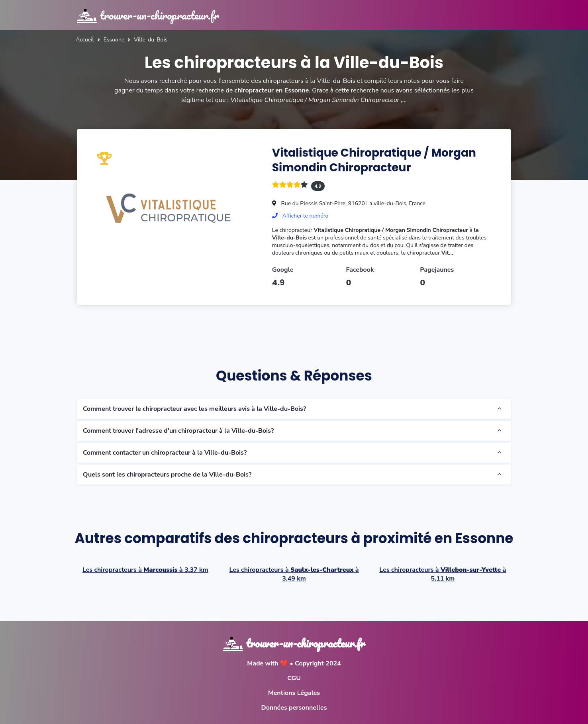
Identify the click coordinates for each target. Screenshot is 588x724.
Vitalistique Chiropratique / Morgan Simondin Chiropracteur (374, 160)
